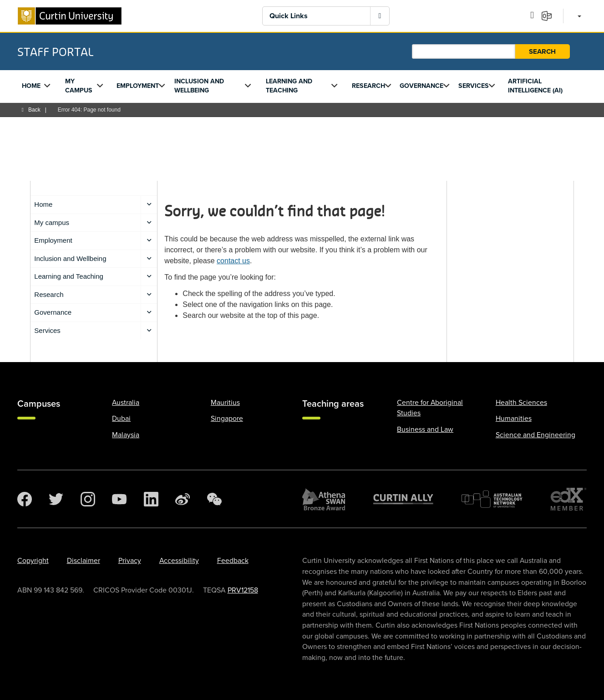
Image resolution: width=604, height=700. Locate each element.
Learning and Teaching (289, 86)
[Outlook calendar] (535, 15)
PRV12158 (243, 590)
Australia (126, 403)
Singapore (227, 419)
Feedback (233, 561)
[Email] (550, 15)
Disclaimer (84, 561)
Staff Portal (55, 51)
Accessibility (179, 561)
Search (542, 51)
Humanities (514, 419)
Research (368, 86)
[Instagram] (88, 499)
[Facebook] (25, 499)
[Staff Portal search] (464, 51)
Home (31, 86)
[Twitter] (56, 499)
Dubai (121, 419)
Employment (138, 86)
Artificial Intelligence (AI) (535, 86)
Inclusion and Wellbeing (199, 86)
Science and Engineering (535, 435)
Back (31, 110)
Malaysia (126, 435)
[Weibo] (183, 499)
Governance (421, 86)
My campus (79, 86)
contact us (233, 261)
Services (474, 86)
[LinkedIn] (151, 499)
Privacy (130, 561)
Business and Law (425, 429)
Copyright (33, 561)
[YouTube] (119, 499)
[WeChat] (214, 499)
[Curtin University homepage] (70, 16)
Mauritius (225, 403)
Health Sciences (521, 403)
